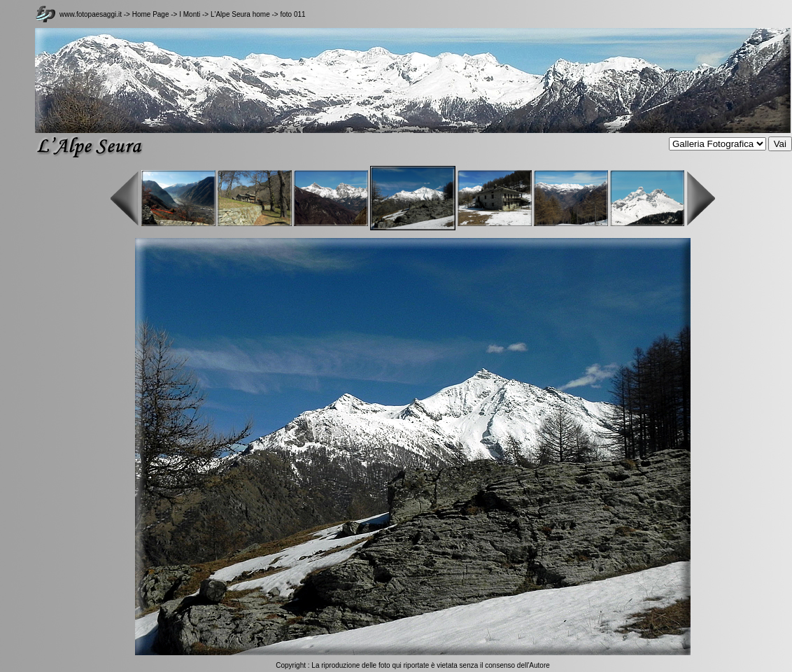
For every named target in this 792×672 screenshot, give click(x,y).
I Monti (190, 14)
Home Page (151, 14)
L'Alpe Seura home (240, 14)
